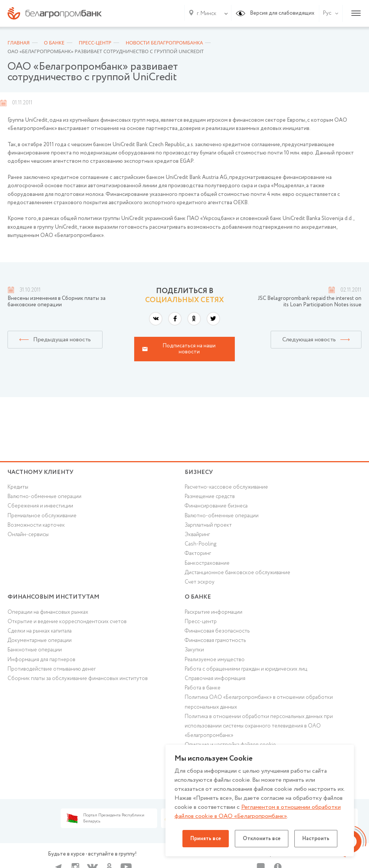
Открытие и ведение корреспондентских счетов (67, 622)
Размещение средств (210, 497)
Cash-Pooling (201, 544)
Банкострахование (207, 563)
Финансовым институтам (54, 597)
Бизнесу (199, 472)
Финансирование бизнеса (216, 506)
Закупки (194, 650)
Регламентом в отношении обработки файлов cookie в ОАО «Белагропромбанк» (258, 812)
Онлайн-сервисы (28, 535)
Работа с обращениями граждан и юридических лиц (246, 669)
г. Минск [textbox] (207, 14)
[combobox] (205, 14)
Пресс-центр (201, 622)
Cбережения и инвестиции (40, 506)
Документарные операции (40, 640)
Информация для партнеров (41, 660)
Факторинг (198, 553)
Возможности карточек (36, 525)
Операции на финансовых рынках (48, 612)
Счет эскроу (200, 582)
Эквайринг (197, 535)
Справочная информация (215, 679)
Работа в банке (203, 688)
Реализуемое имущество (215, 660)
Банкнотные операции (35, 650)
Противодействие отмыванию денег (52, 669)
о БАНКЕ (198, 597)
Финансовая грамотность (215, 640)
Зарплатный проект (208, 525)
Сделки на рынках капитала (40, 631)
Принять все (206, 839)
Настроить (316, 839)
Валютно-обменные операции (44, 497)
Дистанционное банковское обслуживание (237, 573)
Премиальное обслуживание (42, 516)
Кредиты (18, 487)
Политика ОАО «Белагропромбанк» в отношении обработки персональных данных (259, 702)
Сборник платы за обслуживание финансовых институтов (78, 679)
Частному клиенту (41, 472)
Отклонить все (262, 839)
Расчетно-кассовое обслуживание (226, 487)
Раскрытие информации (214, 612)
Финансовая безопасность (217, 631)
